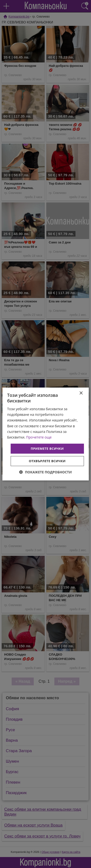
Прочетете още (39, 437)
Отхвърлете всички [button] (47, 461)
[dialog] (45, 434)
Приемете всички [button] (47, 449)
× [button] (81, 393)
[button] (45, 472)
